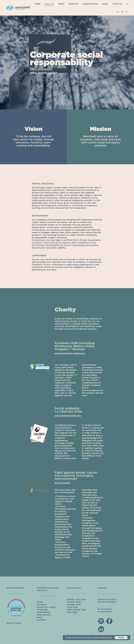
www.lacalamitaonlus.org (68, 416)
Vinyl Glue (72, 607)
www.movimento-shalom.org (70, 353)
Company (42, 604)
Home (40, 602)
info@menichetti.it (107, 599)
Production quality (46, 607)
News (40, 617)
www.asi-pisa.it (63, 483)
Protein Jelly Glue (76, 599)
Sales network (44, 615)
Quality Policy (14, 623)
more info (109, 638)
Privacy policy (105, 609)
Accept (121, 638)
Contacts (41, 620)
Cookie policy (105, 611)
